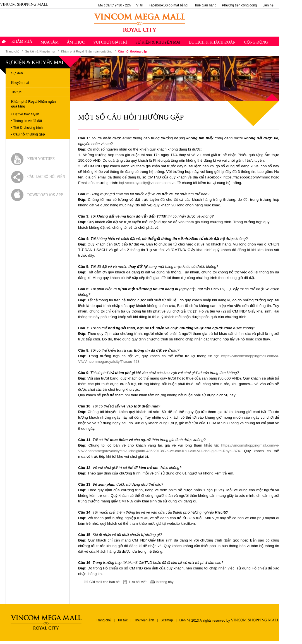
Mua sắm (50, 42)
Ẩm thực (76, 42)
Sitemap (167, 620)
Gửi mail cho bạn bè (104, 582)
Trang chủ (13, 51)
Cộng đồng (256, 42)
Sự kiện (17, 73)
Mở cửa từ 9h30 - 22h (114, 5)
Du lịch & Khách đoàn (212, 42)
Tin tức (16, 92)
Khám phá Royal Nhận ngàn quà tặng (87, 51)
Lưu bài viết (138, 582)
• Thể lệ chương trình (27, 128)
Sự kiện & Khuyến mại (158, 42)
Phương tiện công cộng (239, 5)
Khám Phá (22, 41)
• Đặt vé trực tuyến (25, 114)
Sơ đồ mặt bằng (176, 5)
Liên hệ (268, 5)
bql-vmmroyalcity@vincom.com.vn (147, 183)
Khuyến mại (20, 83)
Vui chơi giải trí (110, 42)
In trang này (165, 582)
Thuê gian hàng (205, 5)
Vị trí (140, 5)
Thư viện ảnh (144, 620)
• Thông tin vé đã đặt (27, 121)
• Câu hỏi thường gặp (28, 134)
